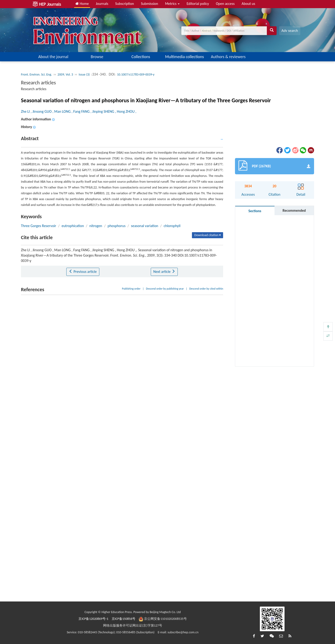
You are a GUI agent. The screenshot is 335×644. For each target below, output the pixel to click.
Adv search (290, 31)
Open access (225, 4)
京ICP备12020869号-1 (93, 619)
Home (82, 4)
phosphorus (116, 226)
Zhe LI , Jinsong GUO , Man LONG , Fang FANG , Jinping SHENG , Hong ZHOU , (79, 111)
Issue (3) (84, 74)
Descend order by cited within (206, 289)
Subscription (124, 4)
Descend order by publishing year (165, 289)
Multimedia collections (184, 57)
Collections (141, 57)
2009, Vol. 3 (65, 74)
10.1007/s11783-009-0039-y (136, 74)
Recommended (294, 210)
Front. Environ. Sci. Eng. (36, 74)
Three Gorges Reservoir (39, 226)
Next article (164, 272)
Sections (255, 211)
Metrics (172, 4)
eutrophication (73, 226)
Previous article (83, 272)
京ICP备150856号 (124, 619)
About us (248, 4)
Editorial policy (198, 4)
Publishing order (131, 289)
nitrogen (96, 226)
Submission (150, 4)
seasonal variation (145, 226)
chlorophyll (172, 226)
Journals (102, 4)
